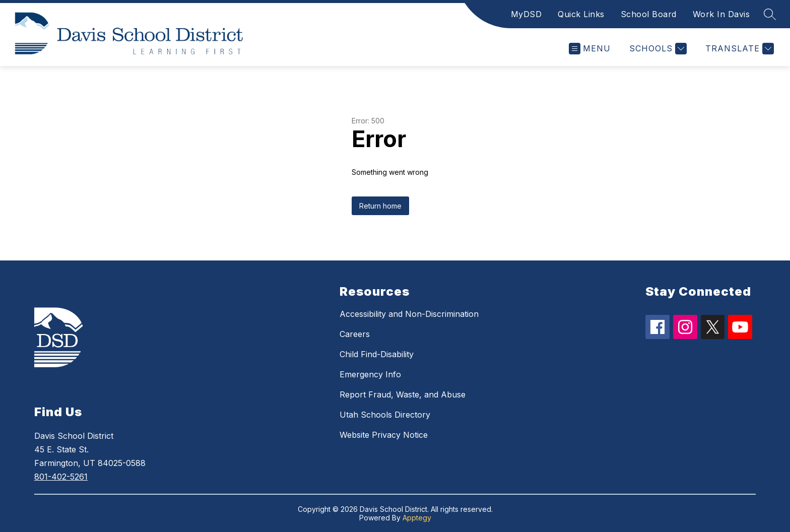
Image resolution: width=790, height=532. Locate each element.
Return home (380, 206)
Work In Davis (721, 14)
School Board (649, 14)
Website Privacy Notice (384, 435)
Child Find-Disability (377, 354)
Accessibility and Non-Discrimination (409, 314)
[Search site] (770, 14)
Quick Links (581, 14)
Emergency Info (370, 374)
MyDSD (526, 14)
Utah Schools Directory (385, 415)
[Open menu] (590, 49)
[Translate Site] (738, 49)
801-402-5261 (61, 477)
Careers (355, 334)
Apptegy (417, 518)
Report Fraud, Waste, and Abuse (403, 394)
